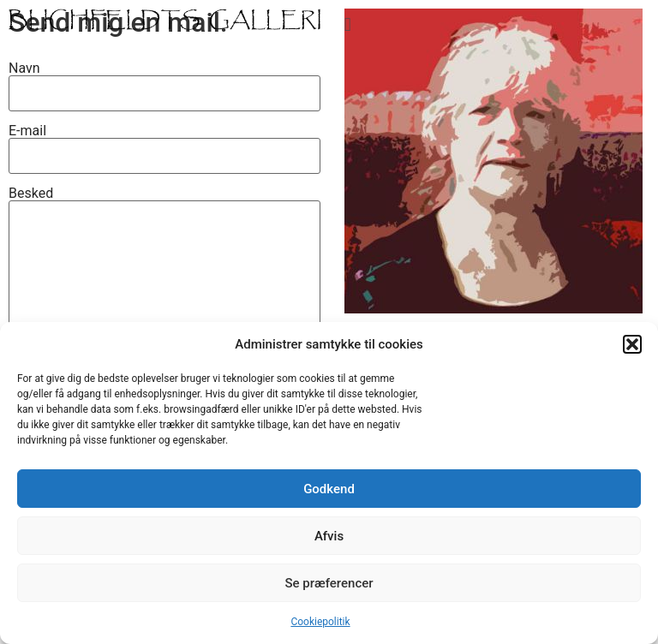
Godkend (329, 489)
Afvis (329, 536)
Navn (164, 80)
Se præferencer (329, 583)
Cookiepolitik (320, 622)
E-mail (164, 143)
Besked (164, 304)
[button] (632, 344)
